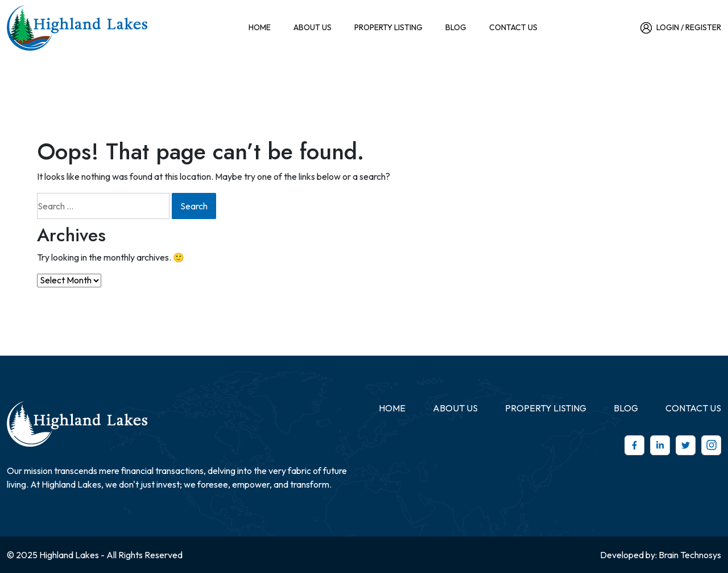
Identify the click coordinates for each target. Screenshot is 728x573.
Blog (456, 27)
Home (260, 27)
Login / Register (681, 28)
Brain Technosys (690, 555)
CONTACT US (513, 27)
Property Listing (388, 27)
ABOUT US (313, 27)
